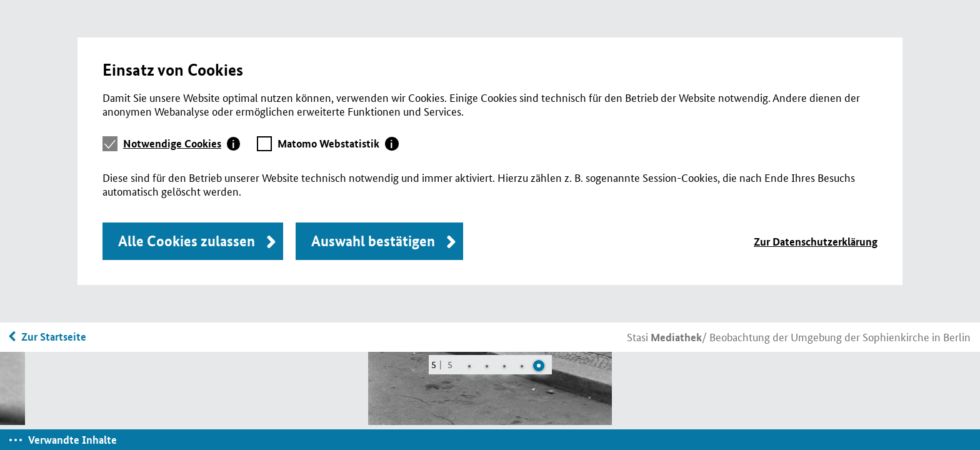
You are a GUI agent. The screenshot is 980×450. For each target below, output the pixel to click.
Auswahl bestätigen (373, 241)
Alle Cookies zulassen (187, 241)
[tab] (182, 144)
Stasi (664, 336)
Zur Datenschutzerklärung (816, 242)
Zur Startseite (54, 337)
